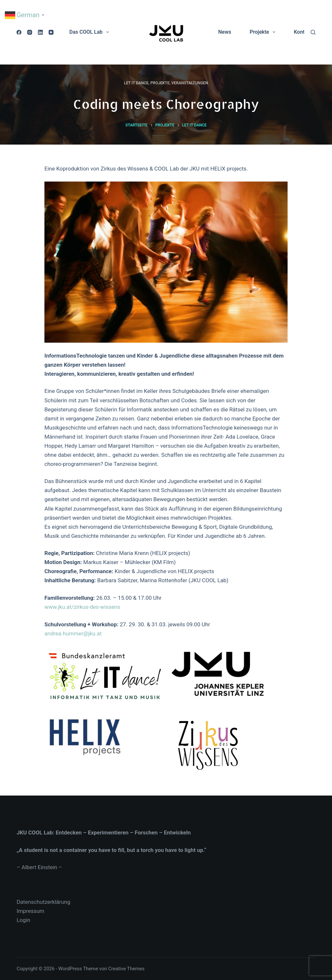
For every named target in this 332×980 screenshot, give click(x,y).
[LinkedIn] (40, 32)
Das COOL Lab (90, 32)
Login (23, 920)
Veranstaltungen (190, 83)
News (225, 32)
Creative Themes (126, 969)
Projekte (264, 32)
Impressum (30, 911)
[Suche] (313, 32)
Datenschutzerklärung (43, 902)
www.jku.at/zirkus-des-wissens (82, 607)
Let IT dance (136, 83)
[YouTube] (51, 32)
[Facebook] (19, 32)
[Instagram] (30, 32)
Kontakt (303, 32)
